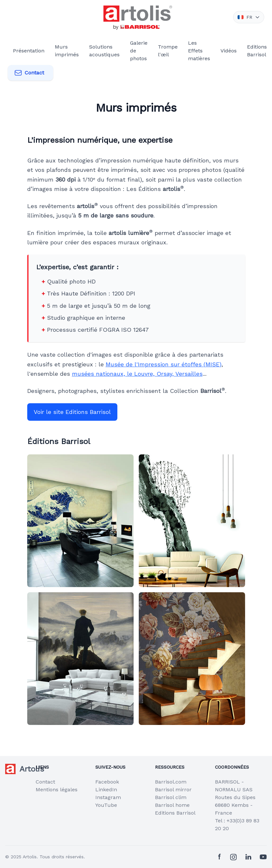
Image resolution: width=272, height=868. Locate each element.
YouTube (106, 805)
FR (249, 17)
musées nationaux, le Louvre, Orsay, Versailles (137, 374)
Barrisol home (172, 805)
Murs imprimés (67, 51)
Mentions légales (57, 790)
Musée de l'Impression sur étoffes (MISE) (164, 364)
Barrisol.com (171, 782)
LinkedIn (106, 790)
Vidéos (229, 51)
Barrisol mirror (173, 790)
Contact (29, 73)
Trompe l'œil (168, 51)
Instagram (108, 797)
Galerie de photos (139, 51)
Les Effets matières (199, 51)
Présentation (29, 51)
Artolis (30, 857)
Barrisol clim (171, 797)
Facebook (107, 782)
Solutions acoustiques (104, 51)
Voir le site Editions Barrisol (72, 412)
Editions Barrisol (257, 51)
